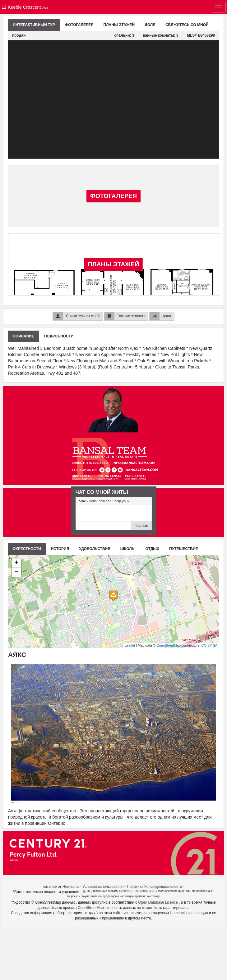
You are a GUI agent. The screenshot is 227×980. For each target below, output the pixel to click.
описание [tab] (23, 336)
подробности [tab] (59, 336)
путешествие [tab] (183, 549)
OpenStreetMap (169, 645)
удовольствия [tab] (95, 549)
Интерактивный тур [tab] (34, 25)
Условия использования (103, 887)
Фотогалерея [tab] (79, 25)
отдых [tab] (152, 549)
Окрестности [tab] (27, 549)
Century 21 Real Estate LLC (137, 891)
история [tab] (60, 549)
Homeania (71, 887)
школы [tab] (128, 549)
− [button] (17, 572)
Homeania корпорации (189, 913)
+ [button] (17, 563)
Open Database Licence (158, 902)
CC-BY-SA (209, 645)
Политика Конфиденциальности (154, 887)
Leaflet (130, 645)
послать (141, 526)
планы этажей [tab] (119, 25)
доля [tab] (150, 25)
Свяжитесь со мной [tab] (187, 25)
